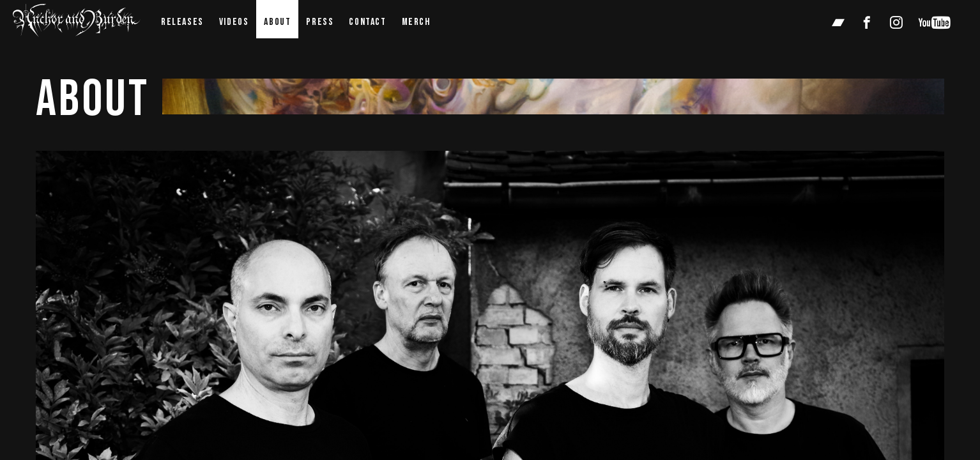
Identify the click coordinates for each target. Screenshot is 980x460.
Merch (416, 22)
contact (367, 22)
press (320, 22)
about (277, 22)
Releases (182, 22)
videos (234, 22)
